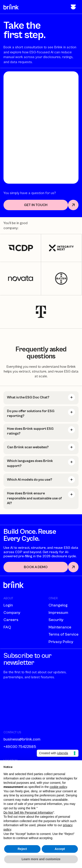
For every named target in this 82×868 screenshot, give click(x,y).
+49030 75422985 (20, 747)
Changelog (58, 605)
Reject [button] (22, 849)
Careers (11, 620)
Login (8, 605)
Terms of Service (64, 634)
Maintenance (60, 627)
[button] (73, 7)
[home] (11, 7)
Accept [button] (60, 849)
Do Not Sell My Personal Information (28, 813)
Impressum (58, 613)
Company (12, 613)
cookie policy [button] (58, 787)
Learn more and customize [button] (41, 859)
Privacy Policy (61, 642)
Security (56, 620)
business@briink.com (22, 739)
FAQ (7, 627)
